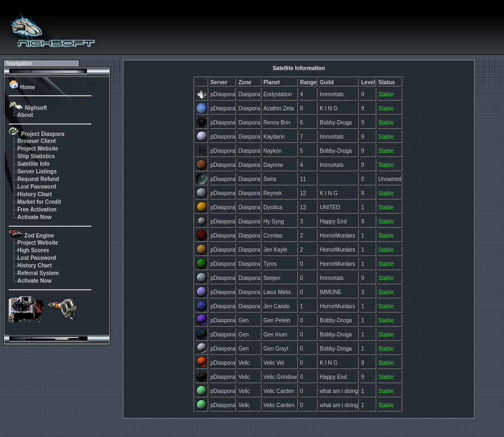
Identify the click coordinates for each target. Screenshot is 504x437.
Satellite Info (33, 164)
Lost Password (37, 187)
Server (219, 82)
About (25, 115)
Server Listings (37, 171)
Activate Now (35, 217)
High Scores (33, 250)
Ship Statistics (36, 156)
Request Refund (38, 179)
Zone (245, 82)
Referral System (38, 273)
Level (368, 82)
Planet (272, 82)
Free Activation (37, 210)
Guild (327, 82)
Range (309, 82)
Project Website (38, 149)
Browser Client (37, 141)
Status (387, 82)
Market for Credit (39, 202)
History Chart (35, 194)
